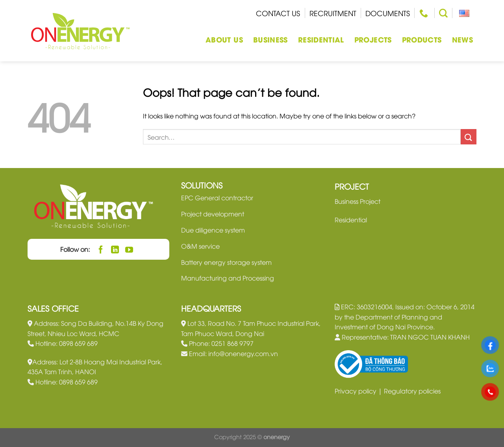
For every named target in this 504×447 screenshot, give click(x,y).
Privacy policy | (359, 391)
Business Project (358, 201)
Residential (321, 39)
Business (271, 39)
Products (422, 39)
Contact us (278, 13)
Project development (213, 214)
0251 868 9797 (233, 343)
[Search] (443, 13)
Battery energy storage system (226, 262)
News (462, 39)
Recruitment (333, 13)
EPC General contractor (217, 198)
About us (224, 39)
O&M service (200, 246)
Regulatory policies (412, 391)
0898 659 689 (78, 343)
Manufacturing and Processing (228, 278)
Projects (373, 39)
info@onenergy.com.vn (243, 353)
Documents (388, 13)
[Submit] (469, 137)
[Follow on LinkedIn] (115, 249)
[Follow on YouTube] (129, 249)
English (461, 13)
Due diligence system (213, 230)
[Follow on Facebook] (101, 249)
